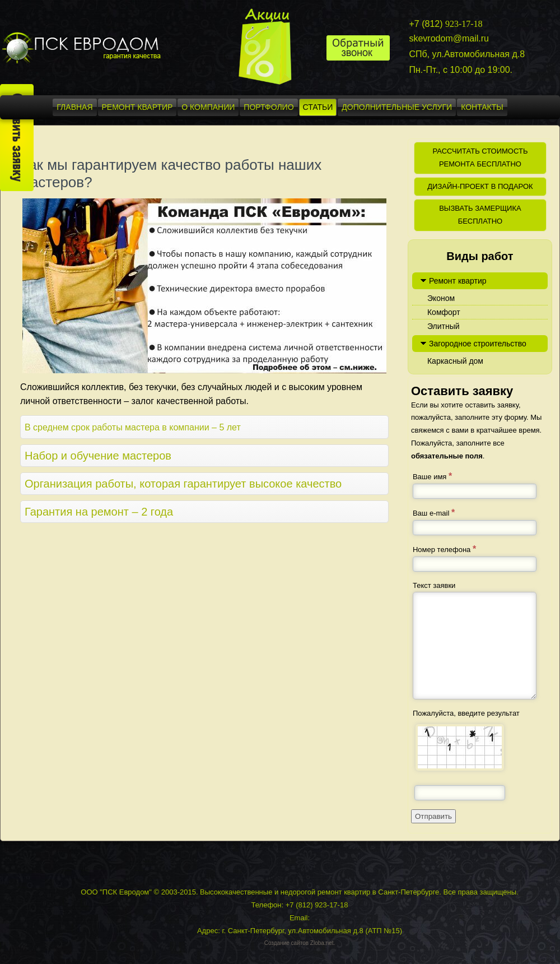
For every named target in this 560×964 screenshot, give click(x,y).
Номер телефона (444, 549)
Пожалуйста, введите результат (466, 713)
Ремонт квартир (137, 107)
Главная (74, 107)
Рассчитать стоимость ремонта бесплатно (480, 157)
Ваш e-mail (434, 513)
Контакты (482, 107)
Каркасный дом (455, 361)
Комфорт (444, 312)
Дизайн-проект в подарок (480, 186)
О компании (208, 107)
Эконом (441, 298)
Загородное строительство (478, 344)
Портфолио (269, 107)
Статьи (318, 107)
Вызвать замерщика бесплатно (480, 215)
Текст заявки (434, 585)
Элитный (444, 326)
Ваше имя (432, 476)
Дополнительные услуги (397, 107)
